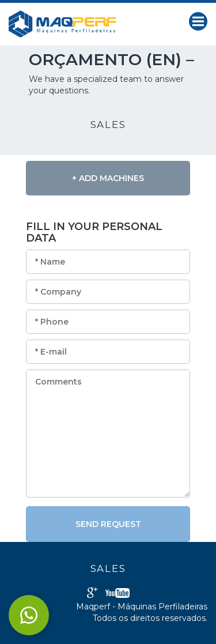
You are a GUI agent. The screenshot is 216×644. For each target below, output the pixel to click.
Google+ (92, 593)
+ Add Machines (108, 178)
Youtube (118, 593)
